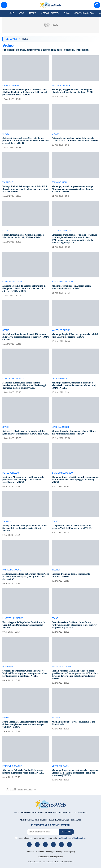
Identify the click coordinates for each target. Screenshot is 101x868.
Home (11, 13)
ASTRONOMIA (81, 813)
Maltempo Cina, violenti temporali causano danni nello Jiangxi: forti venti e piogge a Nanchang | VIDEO (75, 480)
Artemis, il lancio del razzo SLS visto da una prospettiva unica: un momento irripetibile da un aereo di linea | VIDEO (25, 141)
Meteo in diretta (50, 13)
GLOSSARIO (76, 820)
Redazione (40, 852)
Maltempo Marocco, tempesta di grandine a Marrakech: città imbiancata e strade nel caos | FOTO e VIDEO (74, 385)
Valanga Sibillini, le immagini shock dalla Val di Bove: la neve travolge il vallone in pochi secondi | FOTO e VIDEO (26, 189)
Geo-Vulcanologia (84, 13)
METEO (48, 813)
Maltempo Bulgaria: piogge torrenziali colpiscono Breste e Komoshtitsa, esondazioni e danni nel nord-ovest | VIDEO (75, 773)
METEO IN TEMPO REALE (32, 813)
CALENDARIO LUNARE (59, 820)
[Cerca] (97, 5)
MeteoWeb (11, 39)
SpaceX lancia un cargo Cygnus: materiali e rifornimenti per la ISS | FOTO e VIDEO (23, 236)
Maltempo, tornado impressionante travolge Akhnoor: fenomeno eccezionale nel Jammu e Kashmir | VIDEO (73, 189)
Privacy (59, 852)
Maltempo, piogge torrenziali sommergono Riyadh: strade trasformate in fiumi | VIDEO (73, 91)
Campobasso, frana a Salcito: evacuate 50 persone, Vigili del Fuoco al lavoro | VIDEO (72, 527)
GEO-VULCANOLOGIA (63, 813)
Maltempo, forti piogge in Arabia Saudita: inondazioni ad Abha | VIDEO (72, 287)
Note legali (50, 852)
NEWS (17, 813)
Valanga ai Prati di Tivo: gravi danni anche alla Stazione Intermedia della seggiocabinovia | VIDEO (25, 528)
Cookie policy (70, 852)
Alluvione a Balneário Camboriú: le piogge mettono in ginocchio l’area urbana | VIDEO (23, 772)
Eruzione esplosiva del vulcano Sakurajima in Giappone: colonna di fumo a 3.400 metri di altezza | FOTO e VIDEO (24, 288)
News (22, 13)
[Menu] (4, 5)
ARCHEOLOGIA (27, 820)
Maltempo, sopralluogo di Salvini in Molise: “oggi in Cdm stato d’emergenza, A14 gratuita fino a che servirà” (26, 576)
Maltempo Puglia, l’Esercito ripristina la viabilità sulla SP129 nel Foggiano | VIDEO (75, 336)
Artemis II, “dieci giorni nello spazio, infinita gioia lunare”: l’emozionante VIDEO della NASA (26, 432)
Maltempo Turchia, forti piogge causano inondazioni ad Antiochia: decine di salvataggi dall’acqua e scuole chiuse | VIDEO (24, 385)
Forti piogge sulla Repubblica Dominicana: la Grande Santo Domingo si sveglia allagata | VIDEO (24, 625)
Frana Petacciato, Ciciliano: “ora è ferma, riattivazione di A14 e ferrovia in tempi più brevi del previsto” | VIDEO (75, 625)
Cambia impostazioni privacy (50, 857)
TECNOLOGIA (41, 820)
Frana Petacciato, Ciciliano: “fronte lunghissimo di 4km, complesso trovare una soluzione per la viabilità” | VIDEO (25, 724)
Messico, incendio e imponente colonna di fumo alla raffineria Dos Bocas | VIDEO (74, 432)
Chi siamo (30, 852)
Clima (67, 13)
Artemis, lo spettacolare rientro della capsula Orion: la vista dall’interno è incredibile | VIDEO (75, 139)
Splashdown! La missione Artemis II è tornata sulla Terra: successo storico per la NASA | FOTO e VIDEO (26, 337)
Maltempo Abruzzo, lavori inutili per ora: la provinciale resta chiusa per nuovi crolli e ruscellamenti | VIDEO (23, 480)
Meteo (33, 13)
